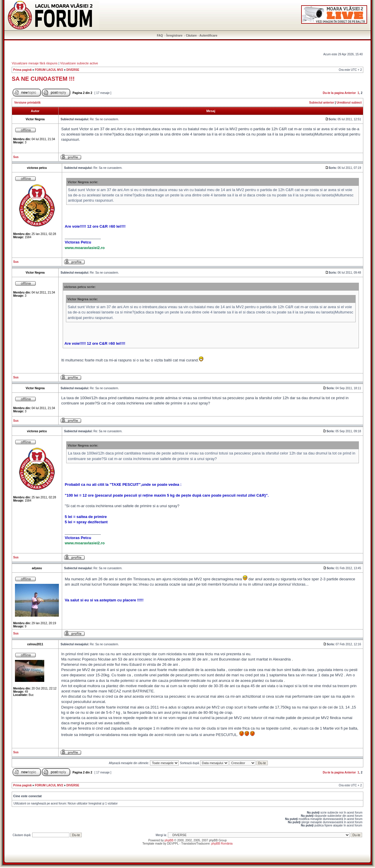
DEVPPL (173, 844)
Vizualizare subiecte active (79, 63)
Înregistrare (174, 36)
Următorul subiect (349, 103)
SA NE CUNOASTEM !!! (43, 79)
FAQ (160, 36)
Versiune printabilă (27, 103)
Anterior (350, 93)
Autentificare (208, 36)
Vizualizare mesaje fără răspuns (35, 63)
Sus (16, 157)
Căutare (191, 36)
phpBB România (222, 844)
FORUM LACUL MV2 (49, 70)
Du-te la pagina (333, 93)
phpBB (169, 840)
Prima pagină (22, 70)
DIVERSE (73, 70)
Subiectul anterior (322, 103)
